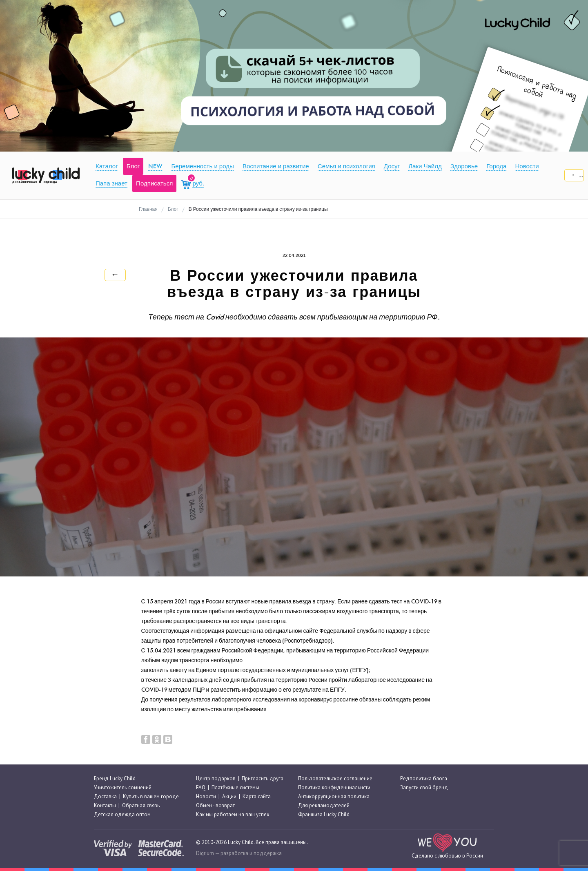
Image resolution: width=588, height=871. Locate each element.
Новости (206, 796)
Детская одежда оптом (122, 815)
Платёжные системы (235, 787)
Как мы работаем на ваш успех (233, 815)
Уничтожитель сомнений (123, 787)
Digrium (205, 853)
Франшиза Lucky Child (324, 815)
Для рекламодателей (324, 805)
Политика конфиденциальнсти (334, 787)
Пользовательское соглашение (335, 778)
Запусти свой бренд (424, 787)
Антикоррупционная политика (334, 796)
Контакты (105, 805)
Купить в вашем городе (151, 796)
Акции (229, 796)
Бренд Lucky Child (115, 778)
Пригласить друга (263, 778)
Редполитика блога (424, 778)
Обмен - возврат (215, 805)
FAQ (201, 787)
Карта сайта (257, 796)
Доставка (105, 796)
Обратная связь (141, 805)
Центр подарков (216, 778)
